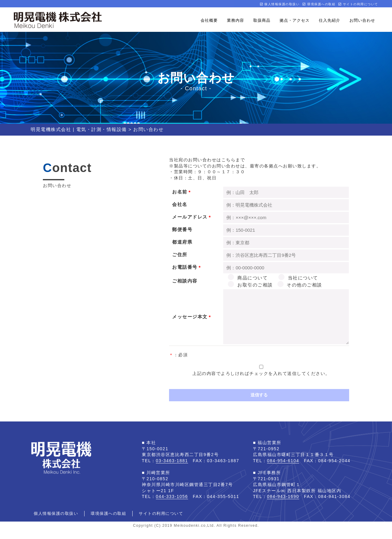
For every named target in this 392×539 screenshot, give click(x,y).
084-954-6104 (283, 470)
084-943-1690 (283, 506)
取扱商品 (262, 20)
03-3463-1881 (172, 470)
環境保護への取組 (319, 4)
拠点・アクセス (295, 20)
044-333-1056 (172, 506)
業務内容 (236, 20)
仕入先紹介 (330, 20)
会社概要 (209, 20)
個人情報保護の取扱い (280, 4)
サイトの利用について (358, 4)
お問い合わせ (362, 20)
